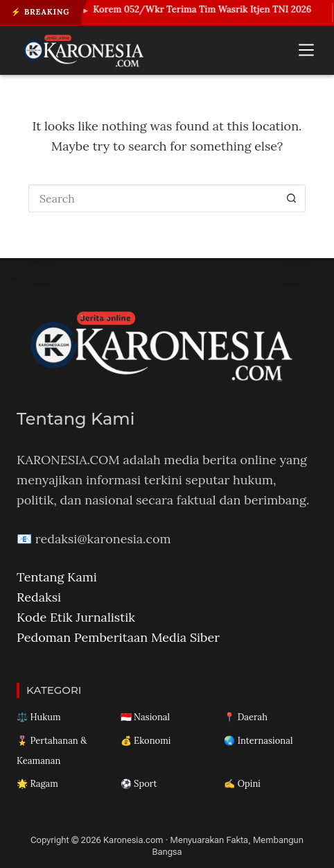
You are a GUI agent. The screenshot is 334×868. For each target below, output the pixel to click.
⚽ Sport (139, 784)
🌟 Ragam (37, 784)
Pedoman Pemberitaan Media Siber (118, 637)
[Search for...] (153, 198)
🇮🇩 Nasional (145, 717)
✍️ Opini (242, 784)
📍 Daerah (246, 717)
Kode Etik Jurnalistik (76, 617)
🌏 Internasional (258, 741)
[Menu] (306, 50)
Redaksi (39, 597)
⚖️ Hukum (38, 717)
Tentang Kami (57, 577)
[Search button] (292, 198)
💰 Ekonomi (146, 741)
